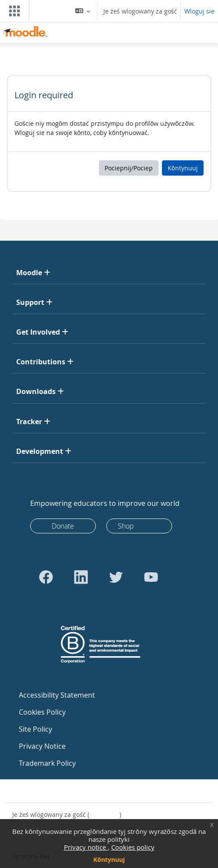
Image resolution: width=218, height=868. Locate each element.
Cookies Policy (42, 712)
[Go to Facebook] (46, 577)
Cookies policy (133, 847)
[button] (83, 11)
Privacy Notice (42, 746)
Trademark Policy (47, 763)
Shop (126, 526)
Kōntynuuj (109, 859)
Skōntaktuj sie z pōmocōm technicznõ (73, 791)
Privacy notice (86, 847)
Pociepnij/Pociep (129, 168)
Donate (63, 526)
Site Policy (35, 729)
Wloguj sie (199, 11)
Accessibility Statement (57, 695)
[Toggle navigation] (13, 11)
